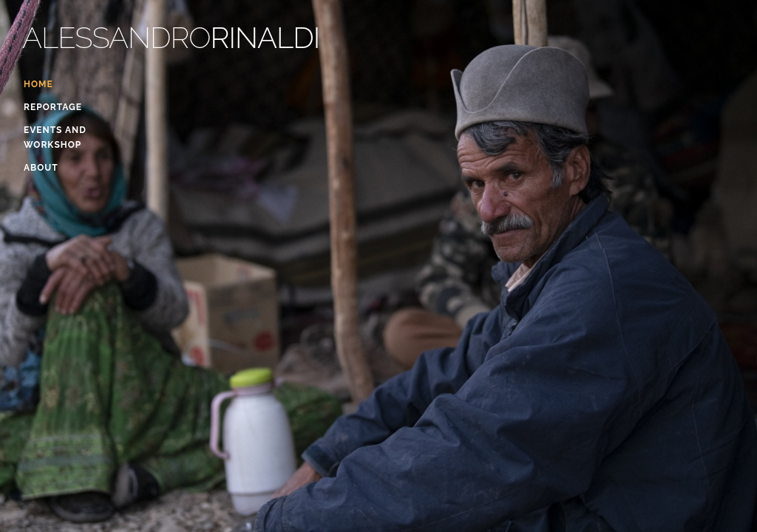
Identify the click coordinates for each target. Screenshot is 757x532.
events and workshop (55, 137)
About (41, 168)
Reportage (53, 107)
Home (38, 84)
